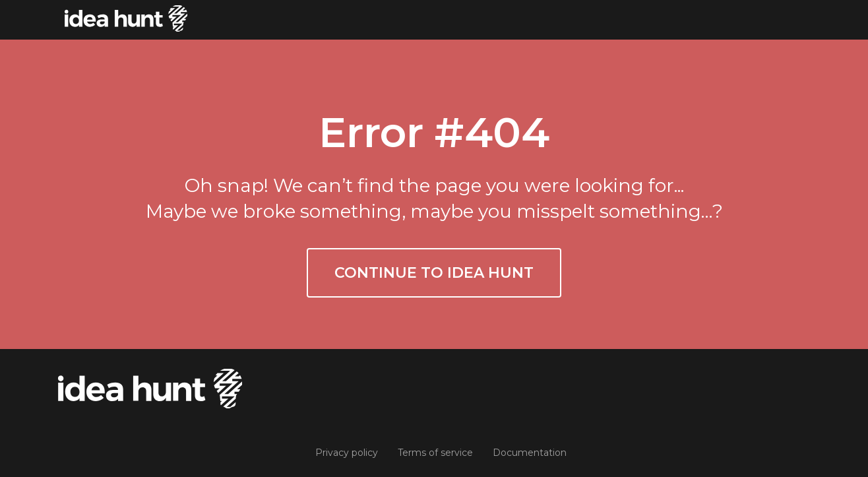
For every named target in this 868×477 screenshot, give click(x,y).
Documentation (530, 453)
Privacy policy (347, 453)
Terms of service (435, 453)
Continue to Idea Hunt (434, 273)
